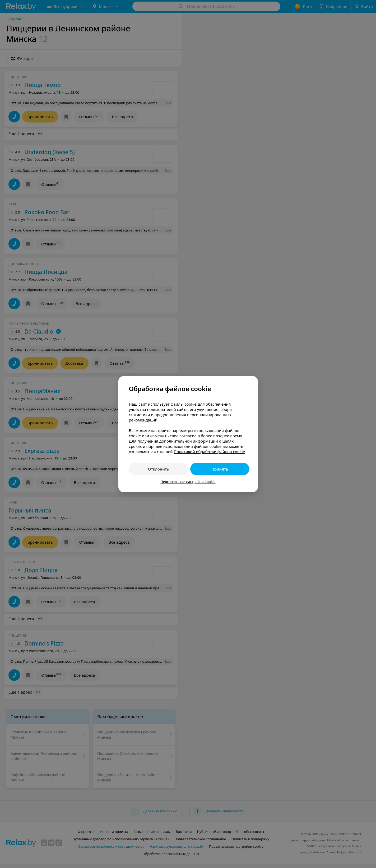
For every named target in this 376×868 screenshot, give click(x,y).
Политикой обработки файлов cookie (209, 452)
